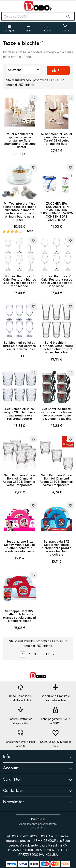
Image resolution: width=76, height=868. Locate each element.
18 (47, 654)
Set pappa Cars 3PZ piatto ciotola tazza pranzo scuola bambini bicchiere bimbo (19, 616)
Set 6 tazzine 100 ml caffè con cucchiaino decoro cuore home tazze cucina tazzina (56, 414)
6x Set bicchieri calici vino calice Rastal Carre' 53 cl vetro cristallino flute (56, 139)
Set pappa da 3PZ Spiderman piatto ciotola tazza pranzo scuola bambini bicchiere (57, 548)
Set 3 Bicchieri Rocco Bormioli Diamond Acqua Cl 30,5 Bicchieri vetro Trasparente (56, 480)
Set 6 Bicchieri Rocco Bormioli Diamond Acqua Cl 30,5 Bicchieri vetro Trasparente (20, 480)
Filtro (58, 70)
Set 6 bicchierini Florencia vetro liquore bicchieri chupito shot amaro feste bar (57, 347)
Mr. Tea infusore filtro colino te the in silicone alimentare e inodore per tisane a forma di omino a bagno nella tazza (19, 212)
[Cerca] (38, 16)
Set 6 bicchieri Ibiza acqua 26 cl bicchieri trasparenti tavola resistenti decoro (20, 414)
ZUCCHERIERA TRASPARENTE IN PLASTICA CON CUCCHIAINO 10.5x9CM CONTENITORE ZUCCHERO (57, 212)
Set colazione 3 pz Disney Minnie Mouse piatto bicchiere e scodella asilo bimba (19, 546)
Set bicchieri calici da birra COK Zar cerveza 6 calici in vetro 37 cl (20, 346)
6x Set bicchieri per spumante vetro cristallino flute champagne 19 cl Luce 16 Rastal (20, 140)
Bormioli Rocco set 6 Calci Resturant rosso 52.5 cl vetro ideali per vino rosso (57, 281)
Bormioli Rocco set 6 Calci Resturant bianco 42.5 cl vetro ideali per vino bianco (20, 281)
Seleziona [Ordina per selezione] (24, 70)
